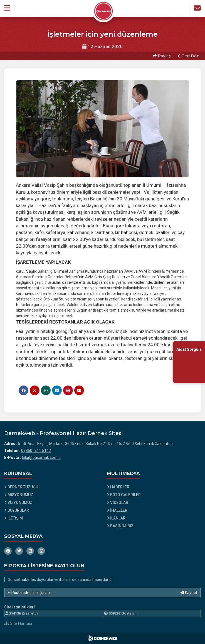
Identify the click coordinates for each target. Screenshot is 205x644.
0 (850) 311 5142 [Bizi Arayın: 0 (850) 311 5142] (36, 451)
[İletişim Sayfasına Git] (197, 8)
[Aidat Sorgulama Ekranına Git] (189, 362)
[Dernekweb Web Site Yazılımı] (102, 638)
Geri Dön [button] (189, 56)
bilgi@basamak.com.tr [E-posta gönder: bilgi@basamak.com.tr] (42, 457)
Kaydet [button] (189, 593)
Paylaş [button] (162, 56)
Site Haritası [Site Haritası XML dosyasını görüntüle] (18, 623)
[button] (7, 8)
